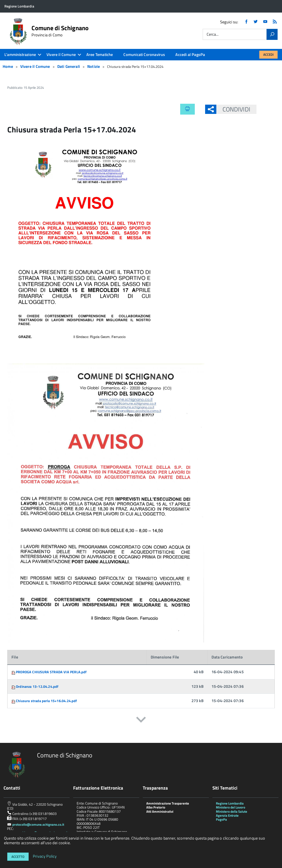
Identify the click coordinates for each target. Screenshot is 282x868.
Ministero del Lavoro (231, 807)
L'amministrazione (20, 55)
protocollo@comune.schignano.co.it (38, 824)
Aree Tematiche (100, 55)
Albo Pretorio (156, 807)
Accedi (268, 55)
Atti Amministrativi (160, 811)
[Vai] (272, 34)
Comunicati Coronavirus (144, 55)
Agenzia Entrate (227, 815)
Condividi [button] (233, 109)
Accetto (18, 857)
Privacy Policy (45, 856)
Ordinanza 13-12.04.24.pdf (37, 686)
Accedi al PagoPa (190, 55)
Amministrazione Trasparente (168, 803)
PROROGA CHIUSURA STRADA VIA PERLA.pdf (51, 672)
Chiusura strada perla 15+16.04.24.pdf (46, 701)
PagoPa (221, 819)
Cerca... (213, 34)
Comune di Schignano (60, 31)
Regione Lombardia (230, 803)
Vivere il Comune (61, 55)
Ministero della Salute (232, 811)
